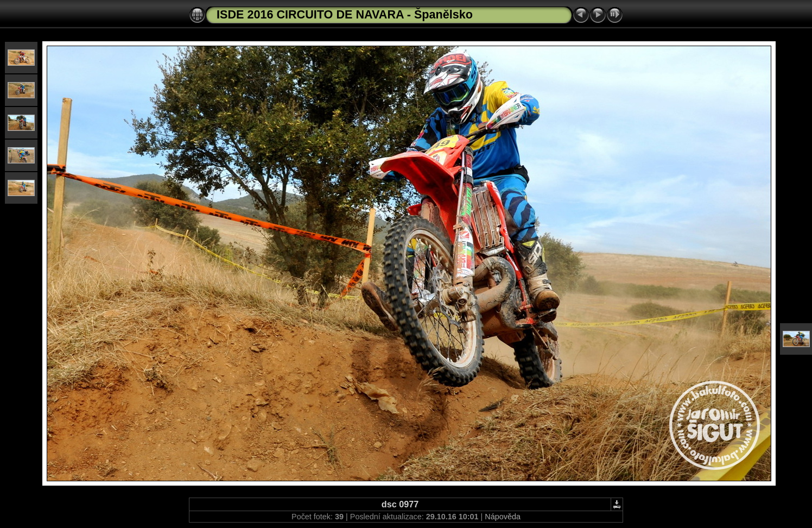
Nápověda (503, 517)
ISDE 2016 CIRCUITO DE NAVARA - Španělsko (345, 14)
